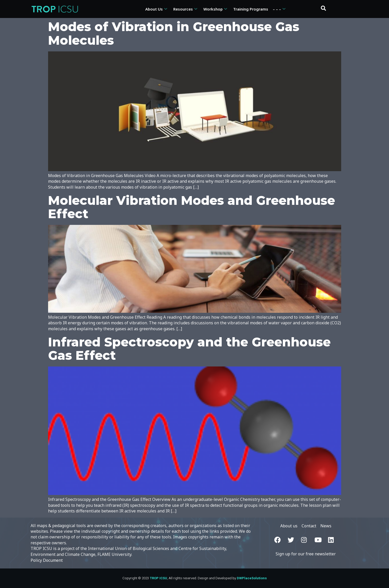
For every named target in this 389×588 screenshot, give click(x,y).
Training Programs (251, 9)
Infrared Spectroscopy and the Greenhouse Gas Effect (189, 349)
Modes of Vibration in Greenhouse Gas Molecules (174, 34)
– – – (279, 9)
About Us (156, 9)
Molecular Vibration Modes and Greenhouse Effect (192, 207)
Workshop (215, 9)
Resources (185, 9)
